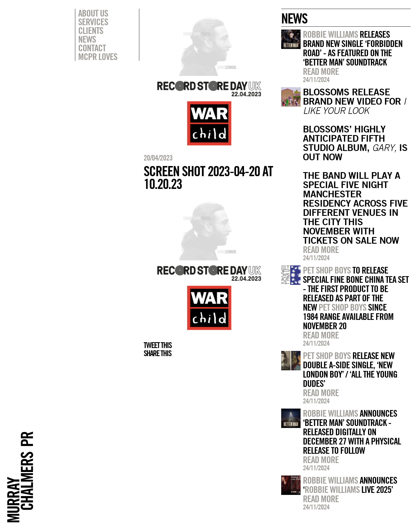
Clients (91, 30)
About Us (93, 13)
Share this (157, 353)
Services (93, 22)
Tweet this (158, 345)
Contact (92, 48)
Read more (321, 71)
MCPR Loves (98, 57)
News (87, 39)
